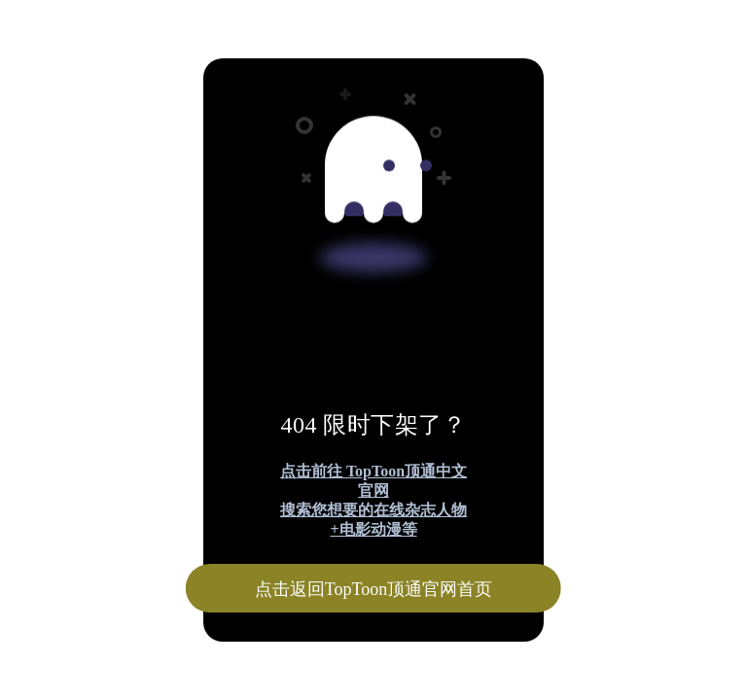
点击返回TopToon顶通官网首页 (373, 589)
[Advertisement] (373, 144)
